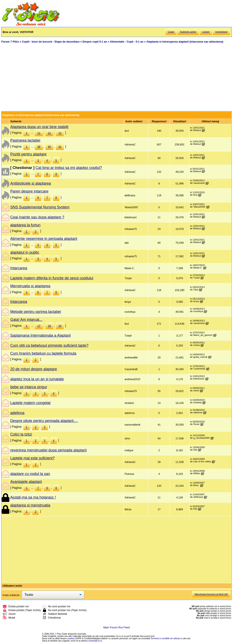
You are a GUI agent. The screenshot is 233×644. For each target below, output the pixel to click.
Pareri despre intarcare (29, 191)
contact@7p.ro (95, 641)
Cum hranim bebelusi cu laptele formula (43, 353)
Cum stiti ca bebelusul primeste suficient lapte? (49, 345)
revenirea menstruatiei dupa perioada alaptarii (48, 450)
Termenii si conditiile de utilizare (166, 638)
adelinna (17, 413)
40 (49, 147)
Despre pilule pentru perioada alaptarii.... (44, 421)
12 (49, 133)
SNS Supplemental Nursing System (40, 207)
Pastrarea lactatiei (25, 140)
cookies (71, 638)
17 (39, 326)
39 (39, 147)
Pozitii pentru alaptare (28, 154)
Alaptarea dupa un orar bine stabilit (39, 127)
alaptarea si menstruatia (30, 505)
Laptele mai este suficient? (32, 458)
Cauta (171, 32)
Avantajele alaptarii (26, 482)
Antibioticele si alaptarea (31, 183)
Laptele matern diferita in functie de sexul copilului (52, 278)
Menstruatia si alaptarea (30, 286)
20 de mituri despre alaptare (34, 369)
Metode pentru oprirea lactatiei (36, 312)
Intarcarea (19, 268)
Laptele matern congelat (30, 403)
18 (49, 326)
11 (39, 133)
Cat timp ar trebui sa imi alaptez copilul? (69, 168)
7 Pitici (58, 634)
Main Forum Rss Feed (117, 627)
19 (60, 326)
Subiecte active (188, 32)
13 (60, 133)
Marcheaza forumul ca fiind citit (211, 594)
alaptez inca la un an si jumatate (37, 379)
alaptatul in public (25, 252)
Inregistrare (221, 32)
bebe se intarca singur (29, 387)
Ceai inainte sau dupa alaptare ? (37, 217)
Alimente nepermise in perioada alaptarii (44, 239)
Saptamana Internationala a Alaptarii (40, 335)
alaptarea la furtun (25, 225)
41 (60, 147)
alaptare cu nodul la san (30, 474)
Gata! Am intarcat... (26, 320)
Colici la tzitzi (21, 434)
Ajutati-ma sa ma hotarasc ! (33, 497)
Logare (206, 32)
